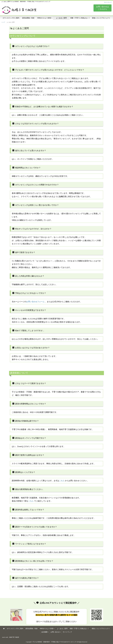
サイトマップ (108, 2)
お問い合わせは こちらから (103, 8)
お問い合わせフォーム (35, 302)
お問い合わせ (56, 632)
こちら (62, 481)
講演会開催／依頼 (28, 18)
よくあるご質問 (61, 18)
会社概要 (45, 632)
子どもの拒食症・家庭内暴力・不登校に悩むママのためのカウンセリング (55, 642)
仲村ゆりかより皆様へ (45, 18)
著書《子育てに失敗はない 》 (80, 18)
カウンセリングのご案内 (11, 18)
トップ (3, 22)
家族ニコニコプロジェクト (101, 18)
